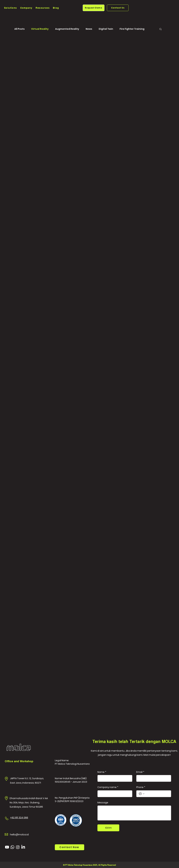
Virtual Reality (40, 29)
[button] (11, 8)
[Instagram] (18, 847)
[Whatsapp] (12, 847)
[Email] (153, 778)
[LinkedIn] (23, 847)
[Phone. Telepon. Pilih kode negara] (142, 794)
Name (102, 772)
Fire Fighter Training (132, 29)
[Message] (134, 813)
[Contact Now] (70, 847)
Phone (141, 787)
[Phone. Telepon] (157, 794)
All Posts (19, 29)
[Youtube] (7, 847)
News (89, 29)
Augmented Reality (67, 29)
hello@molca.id (19, 834)
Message (103, 803)
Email (140, 772)
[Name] (114, 778)
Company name (108, 787)
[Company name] (114, 794)
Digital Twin (106, 29)
